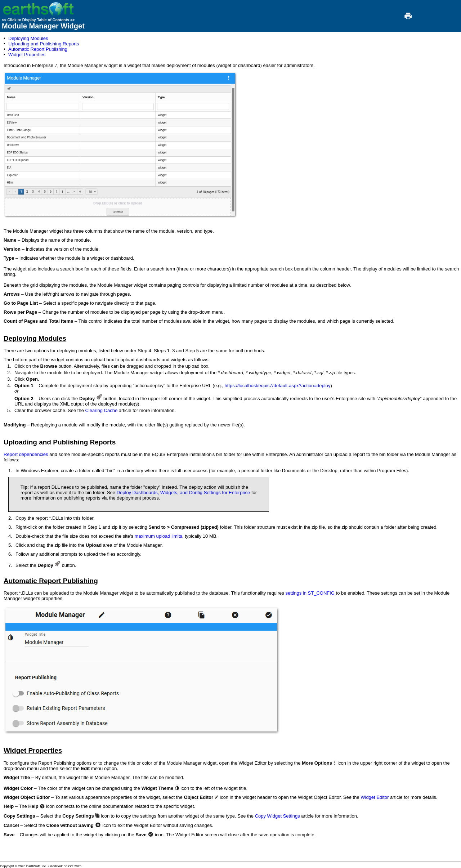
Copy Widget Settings (278, 816)
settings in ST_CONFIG (310, 593)
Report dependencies (26, 454)
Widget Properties (27, 55)
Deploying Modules (28, 38)
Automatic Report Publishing (38, 49)
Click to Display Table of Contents (38, 20)
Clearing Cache (102, 410)
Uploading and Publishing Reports (44, 44)
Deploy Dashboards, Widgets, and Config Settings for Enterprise (183, 493)
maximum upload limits (158, 536)
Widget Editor (375, 797)
